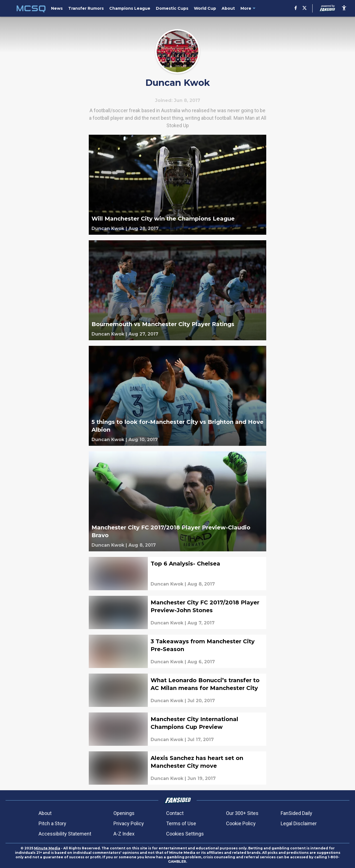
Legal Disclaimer (299, 823)
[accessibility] (344, 8)
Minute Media (47, 848)
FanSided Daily (296, 813)
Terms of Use (181, 823)
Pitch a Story (52, 823)
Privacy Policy (129, 823)
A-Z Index (124, 834)
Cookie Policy (241, 823)
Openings (124, 813)
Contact (175, 813)
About (45, 813)
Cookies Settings (185, 834)
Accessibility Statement (65, 834)
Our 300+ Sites (242, 813)
